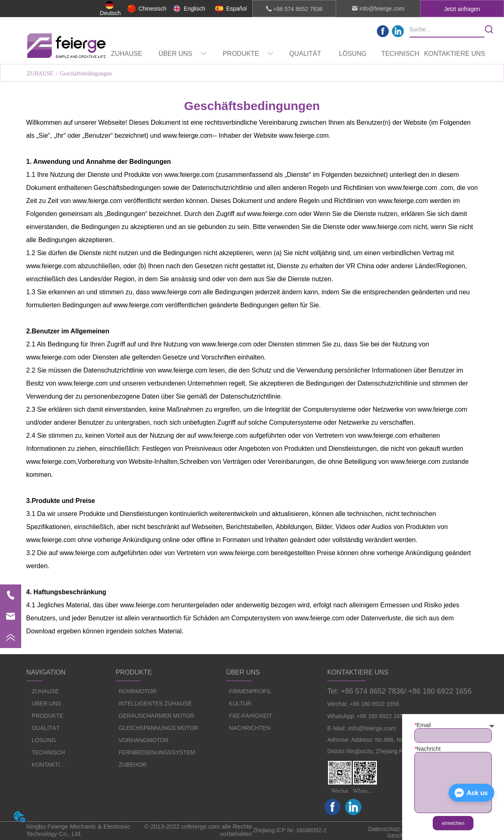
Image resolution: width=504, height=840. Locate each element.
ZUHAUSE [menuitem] (126, 54)
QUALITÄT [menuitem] (305, 54)
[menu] (294, 54)
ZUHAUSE (40, 74)
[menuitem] (183, 54)
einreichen (453, 823)
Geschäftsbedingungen (86, 74)
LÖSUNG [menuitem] (353, 54)
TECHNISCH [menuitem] (400, 54)
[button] (183, 54)
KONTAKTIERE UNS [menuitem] (455, 54)
